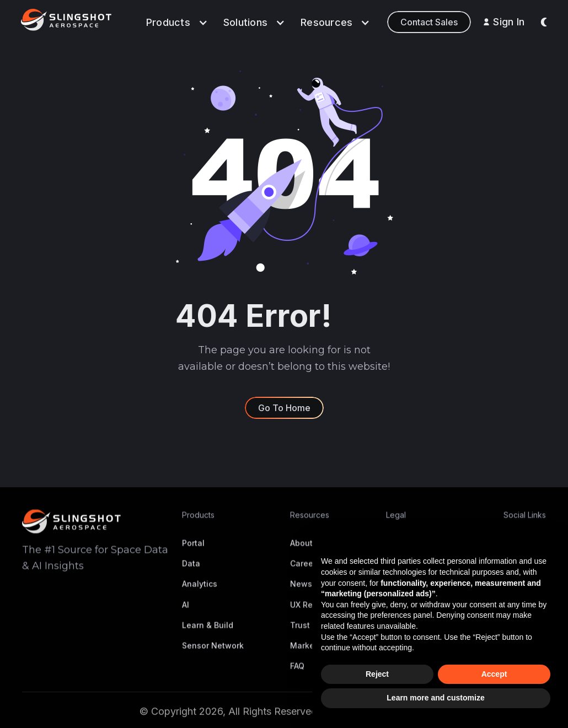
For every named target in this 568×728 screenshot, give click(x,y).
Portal (193, 552)
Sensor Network (213, 654)
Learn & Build (208, 634)
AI (186, 613)
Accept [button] (494, 674)
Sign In (509, 22)
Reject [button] (377, 674)
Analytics (200, 593)
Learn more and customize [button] (435, 698)
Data (191, 572)
